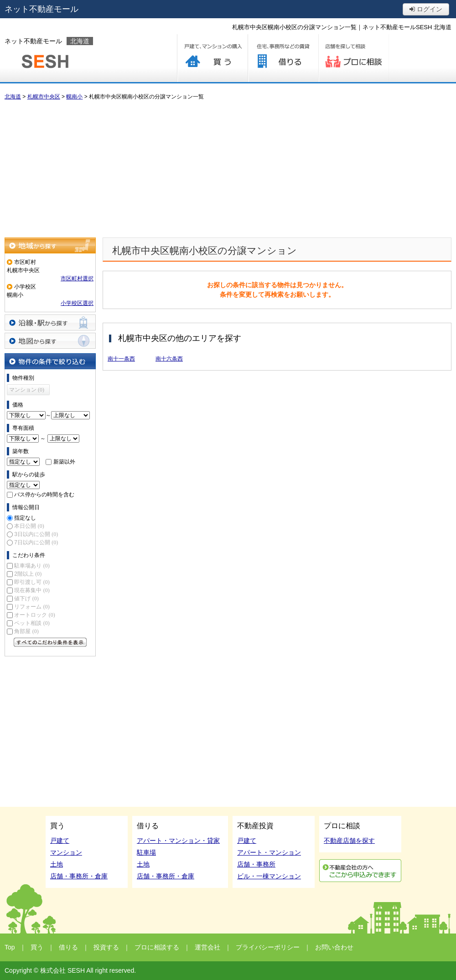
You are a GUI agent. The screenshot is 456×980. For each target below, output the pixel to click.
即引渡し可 (32, 582)
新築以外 (64, 462)
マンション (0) (27, 390)
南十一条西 (121, 359)
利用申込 (360, 871)
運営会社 (207, 947)
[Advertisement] (228, 169)
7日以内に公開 (36, 542)
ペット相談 (32, 623)
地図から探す (50, 341)
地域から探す (50, 245)
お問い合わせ (334, 947)
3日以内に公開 (36, 534)
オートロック (34, 615)
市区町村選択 (77, 279)
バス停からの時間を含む (44, 495)
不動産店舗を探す (349, 841)
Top (10, 947)
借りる (283, 58)
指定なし (25, 518)
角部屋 (26, 631)
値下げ (26, 598)
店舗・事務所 (256, 864)
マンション (66, 852)
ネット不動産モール (41, 9)
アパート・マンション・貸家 (178, 841)
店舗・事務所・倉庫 (79, 876)
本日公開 (29, 526)
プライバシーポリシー (268, 947)
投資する (106, 947)
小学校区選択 (77, 303)
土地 (57, 864)
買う (212, 58)
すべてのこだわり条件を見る (50, 642)
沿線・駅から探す (50, 322)
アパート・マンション (269, 852)
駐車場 (146, 852)
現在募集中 (32, 590)
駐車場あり (32, 566)
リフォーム (32, 607)
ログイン (426, 9)
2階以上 (28, 574)
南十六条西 (169, 359)
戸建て (60, 841)
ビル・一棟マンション (269, 876)
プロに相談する (354, 58)
